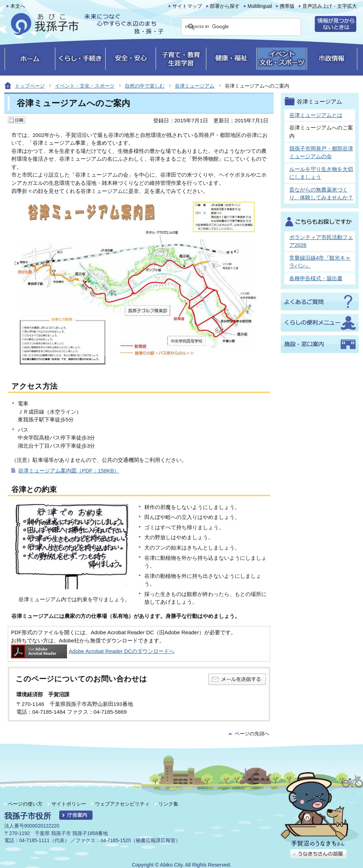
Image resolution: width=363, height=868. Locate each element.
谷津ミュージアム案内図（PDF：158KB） (69, 471)
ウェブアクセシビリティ (122, 804)
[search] (233, 27)
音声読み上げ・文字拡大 (330, 6)
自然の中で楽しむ (145, 86)
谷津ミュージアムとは (316, 115)
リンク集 (168, 804)
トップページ (30, 86)
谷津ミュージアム (195, 86)
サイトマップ (187, 6)
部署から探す (225, 6)
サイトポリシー (69, 804)
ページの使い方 (25, 804)
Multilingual (260, 6)
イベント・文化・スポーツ (85, 86)
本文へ (18, 6)
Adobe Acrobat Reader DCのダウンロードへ (93, 651)
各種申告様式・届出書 (316, 278)
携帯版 (287, 6)
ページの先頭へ (252, 734)
